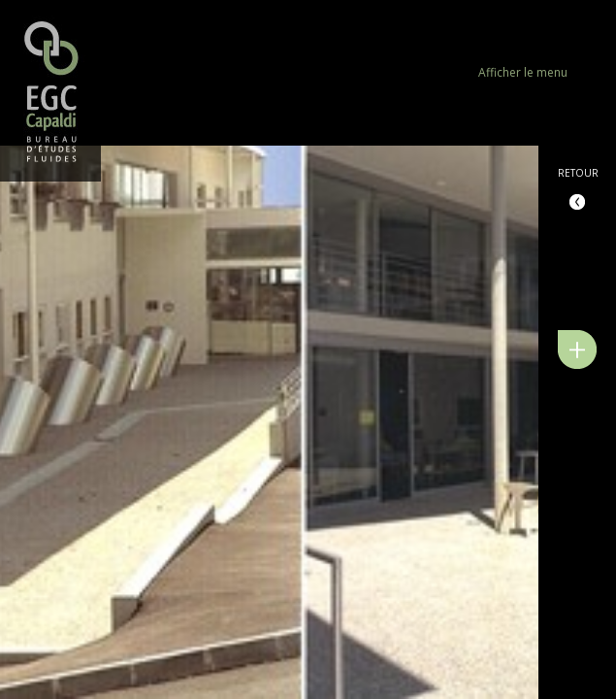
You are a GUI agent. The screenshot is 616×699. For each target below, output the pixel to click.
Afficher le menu (523, 72)
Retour (578, 173)
